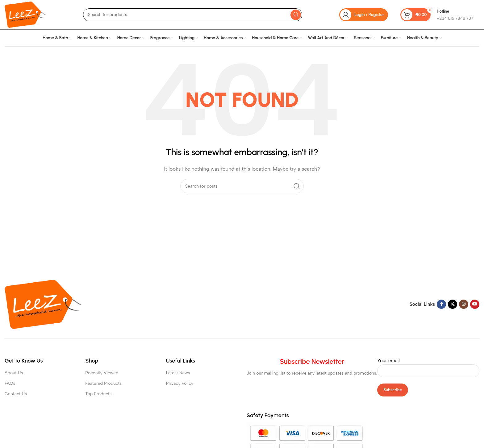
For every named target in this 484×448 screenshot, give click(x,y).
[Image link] (43, 304)
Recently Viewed (102, 373)
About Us (14, 373)
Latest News (178, 373)
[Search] (193, 15)
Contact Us (16, 394)
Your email (428, 366)
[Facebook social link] (441, 304)
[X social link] (453, 304)
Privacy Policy (180, 383)
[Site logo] (25, 14)
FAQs (10, 383)
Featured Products (103, 383)
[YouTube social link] (475, 304)
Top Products (98, 394)
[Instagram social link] (464, 304)
